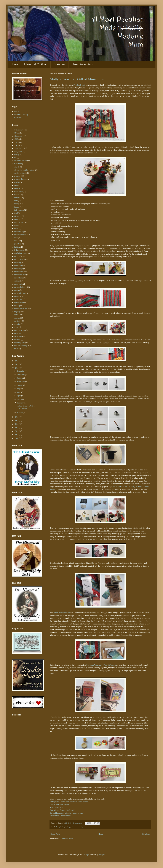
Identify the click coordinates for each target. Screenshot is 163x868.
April (19, 396)
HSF (16, 238)
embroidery (18, 192)
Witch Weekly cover (62, 613)
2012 (17, 428)
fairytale (17, 198)
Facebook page (79, 85)
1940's (17, 145)
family (17, 204)
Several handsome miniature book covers (66, 813)
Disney (17, 185)
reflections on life (21, 309)
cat (15, 158)
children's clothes (21, 161)
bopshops (85, 855)
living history (19, 250)
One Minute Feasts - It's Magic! (62, 810)
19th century (19, 148)
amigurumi (18, 151)
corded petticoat (20, 173)
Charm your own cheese (59, 804)
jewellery (18, 244)
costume (17, 176)
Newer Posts (55, 834)
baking (17, 154)
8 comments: (78, 823)
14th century (19, 130)
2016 (17, 368)
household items (20, 235)
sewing (81, 827)
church (17, 167)
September (21, 382)
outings (17, 281)
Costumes (60, 64)
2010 (17, 435)
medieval (18, 256)
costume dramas (20, 179)
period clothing (20, 287)
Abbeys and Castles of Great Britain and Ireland (69, 802)
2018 (17, 361)
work (16, 349)
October (20, 378)
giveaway (18, 216)
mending (18, 262)
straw (16, 327)
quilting (17, 296)
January (20, 413)
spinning (17, 324)
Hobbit (17, 225)
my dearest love (20, 275)
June (19, 392)
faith (16, 201)
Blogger (102, 855)
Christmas (18, 164)
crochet (17, 182)
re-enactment (19, 302)
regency (17, 312)
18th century (19, 136)
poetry (17, 290)
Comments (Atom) (67, 838)
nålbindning (19, 278)
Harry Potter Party (83, 64)
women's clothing (21, 346)
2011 (17, 431)
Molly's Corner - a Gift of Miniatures (77, 79)
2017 (17, 364)
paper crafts (19, 284)
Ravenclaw (18, 299)
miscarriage (19, 269)
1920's (17, 142)
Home (14, 64)
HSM (16, 241)
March (20, 399)
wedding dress (20, 343)
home (16, 228)
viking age (18, 336)
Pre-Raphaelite (20, 293)
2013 (17, 424)
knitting (68, 827)
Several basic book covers (60, 816)
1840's (17, 133)
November (21, 375)
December (21, 371)
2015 (17, 417)
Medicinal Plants (57, 807)
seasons (17, 318)
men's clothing (20, 259)
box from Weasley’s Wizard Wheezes (101, 665)
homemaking (19, 232)
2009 (17, 438)
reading (17, 306)
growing (17, 219)
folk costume (19, 210)
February (21, 403)
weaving (17, 340)
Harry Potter (60, 827)
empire (17, 195)
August (20, 385)
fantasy (17, 207)
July (19, 389)
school (17, 315)
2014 (17, 421)
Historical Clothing (36, 64)
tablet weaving (20, 330)
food (16, 213)
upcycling (18, 333)
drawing (17, 188)
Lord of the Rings (21, 253)
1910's (17, 139)
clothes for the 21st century (24, 170)
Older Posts (146, 834)
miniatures (74, 827)
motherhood (19, 272)
